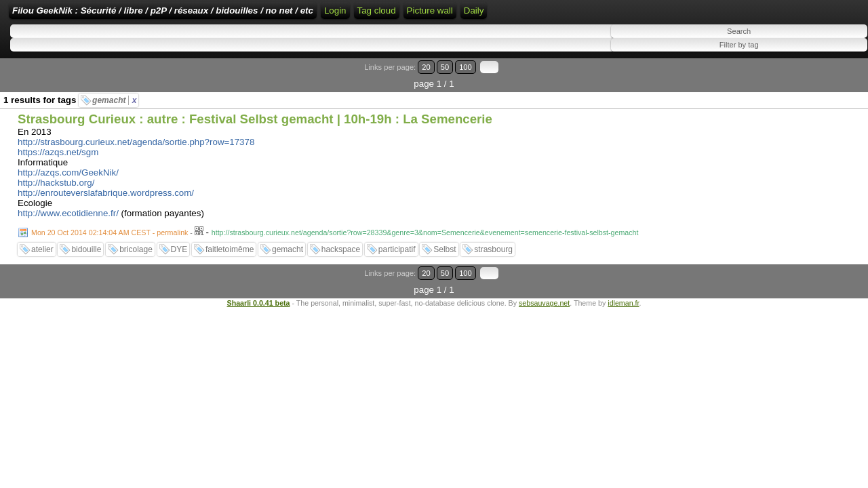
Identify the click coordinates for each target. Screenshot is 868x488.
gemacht (114, 93)
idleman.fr (623, 279)
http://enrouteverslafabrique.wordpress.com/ (106, 185)
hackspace (341, 242)
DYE (179, 242)
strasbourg (493, 242)
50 (811, 76)
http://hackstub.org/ (56, 175)
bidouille (86, 242)
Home (421, 15)
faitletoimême (230, 242)
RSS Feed (498, 15)
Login (455, 15)
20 (798, 76)
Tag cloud (611, 15)
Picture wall (665, 15)
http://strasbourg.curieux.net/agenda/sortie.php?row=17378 (136, 135)
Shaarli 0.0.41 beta (259, 279)
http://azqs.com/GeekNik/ (68, 165)
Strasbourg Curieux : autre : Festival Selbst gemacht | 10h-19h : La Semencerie (255, 111)
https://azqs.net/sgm (58, 145)
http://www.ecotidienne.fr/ (68, 206)
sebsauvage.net (544, 279)
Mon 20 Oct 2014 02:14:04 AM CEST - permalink (110, 225)
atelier (42, 242)
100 (826, 76)
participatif (397, 242)
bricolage (136, 242)
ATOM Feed (557, 15)
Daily (709, 15)
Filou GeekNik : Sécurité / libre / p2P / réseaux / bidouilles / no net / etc (248, 15)
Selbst (445, 242)
